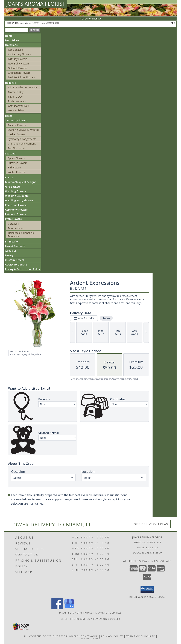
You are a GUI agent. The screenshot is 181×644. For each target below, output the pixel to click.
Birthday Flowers (18, 59)
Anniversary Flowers (19, 54)
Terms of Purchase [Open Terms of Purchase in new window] (141, 636)
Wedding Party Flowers (19, 200)
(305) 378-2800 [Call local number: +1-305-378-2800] (53, 23)
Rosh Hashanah (17, 101)
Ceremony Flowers (16, 210)
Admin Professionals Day (22, 87)
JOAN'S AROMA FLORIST (36, 4)
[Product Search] (17, 30)
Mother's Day (16, 92)
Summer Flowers (18, 163)
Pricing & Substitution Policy (23, 269)
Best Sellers (12, 40)
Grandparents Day (18, 106)
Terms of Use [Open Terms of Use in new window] (91, 639)
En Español (12, 241)
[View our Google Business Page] (69, 608)
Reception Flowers (16, 205)
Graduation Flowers (19, 73)
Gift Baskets (13, 187)
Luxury (9, 255)
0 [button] (173, 23)
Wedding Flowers (15, 191)
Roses (9, 116)
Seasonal (11, 153)
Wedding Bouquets (17, 196)
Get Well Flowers (18, 68)
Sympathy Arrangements (22, 139)
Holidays (10, 83)
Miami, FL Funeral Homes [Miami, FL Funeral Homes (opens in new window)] (76, 613)
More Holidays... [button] (17, 110)
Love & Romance (15, 246)
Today (106, 318)
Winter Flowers (17, 172)
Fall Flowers (15, 167)
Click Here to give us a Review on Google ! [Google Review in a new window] (90, 619)
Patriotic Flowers (15, 214)
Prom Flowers (13, 219)
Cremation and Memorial (22, 144)
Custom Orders (14, 260)
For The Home (16, 148)
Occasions (11, 45)
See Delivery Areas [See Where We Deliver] (151, 524)
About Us (11, 251)
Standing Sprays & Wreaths (24, 130)
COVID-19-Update (16, 265)
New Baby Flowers (19, 63)
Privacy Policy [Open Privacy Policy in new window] (112, 636)
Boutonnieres (16, 228)
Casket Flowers (17, 134)
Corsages (13, 224)
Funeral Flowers (17, 125)
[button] (147, 589)
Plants (9, 177)
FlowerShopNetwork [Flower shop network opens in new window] (82, 636)
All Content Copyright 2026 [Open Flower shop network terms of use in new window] (45, 636)
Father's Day (15, 97)
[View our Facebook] (57, 608)
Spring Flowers (16, 158)
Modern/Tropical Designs (21, 182)
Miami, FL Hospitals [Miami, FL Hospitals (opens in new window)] (109, 613)
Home (9, 36)
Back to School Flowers (21, 77)
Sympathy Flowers (16, 120)
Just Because (15, 50)
